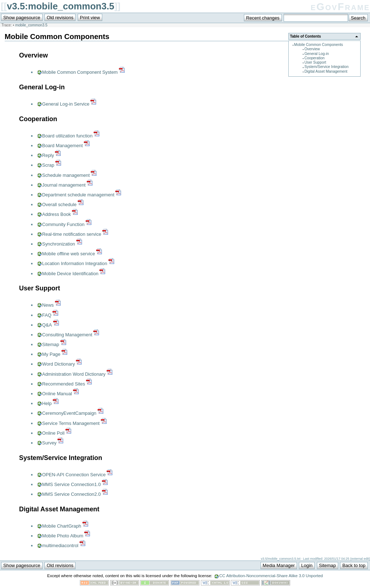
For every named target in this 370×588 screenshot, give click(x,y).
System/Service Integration (326, 67)
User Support (315, 62)
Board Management (63, 146)
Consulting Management (67, 335)
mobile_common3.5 (31, 25)
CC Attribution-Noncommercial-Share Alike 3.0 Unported (271, 576)
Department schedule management (78, 195)
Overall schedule (59, 204)
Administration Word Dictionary (74, 374)
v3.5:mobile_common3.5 (61, 6)
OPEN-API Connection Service (74, 475)
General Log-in (317, 54)
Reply (48, 155)
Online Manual (57, 394)
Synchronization (59, 244)
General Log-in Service (66, 104)
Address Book (57, 214)
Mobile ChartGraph (62, 526)
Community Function (63, 224)
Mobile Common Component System (80, 72)
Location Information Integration (75, 263)
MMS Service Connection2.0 (72, 494)
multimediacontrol (60, 546)
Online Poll (53, 433)
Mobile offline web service (69, 254)
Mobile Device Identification (70, 274)
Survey (50, 443)
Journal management (64, 185)
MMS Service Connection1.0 (72, 484)
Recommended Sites (64, 384)
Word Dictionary (59, 364)
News (48, 305)
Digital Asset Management (326, 71)
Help (47, 403)
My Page (51, 354)
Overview (312, 49)
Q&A (47, 325)
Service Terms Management (71, 423)
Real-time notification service (72, 234)
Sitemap (51, 344)
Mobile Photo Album (63, 536)
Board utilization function (67, 136)
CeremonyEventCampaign (69, 413)
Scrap (48, 165)
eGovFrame (340, 7)
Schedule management (66, 175)
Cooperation (314, 58)
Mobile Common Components (319, 45)
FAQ (47, 315)
